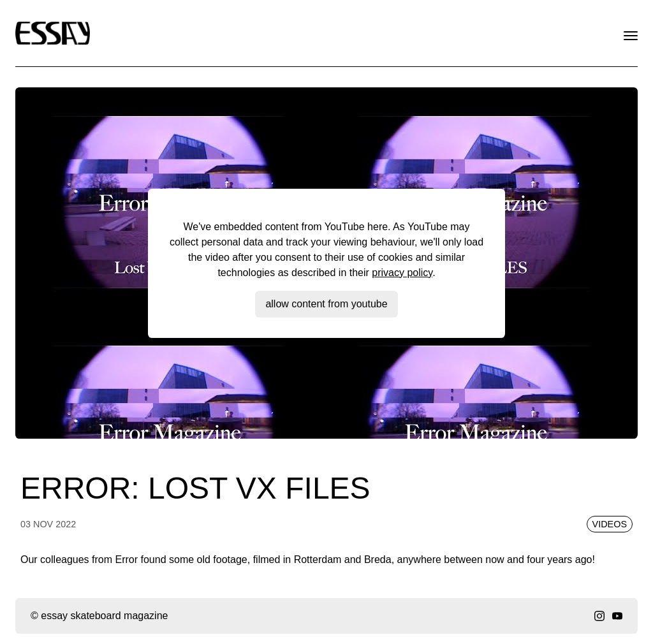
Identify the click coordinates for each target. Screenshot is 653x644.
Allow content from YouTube (326, 304)
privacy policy (402, 273)
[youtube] (617, 616)
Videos (610, 524)
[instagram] (599, 616)
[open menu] (631, 36)
